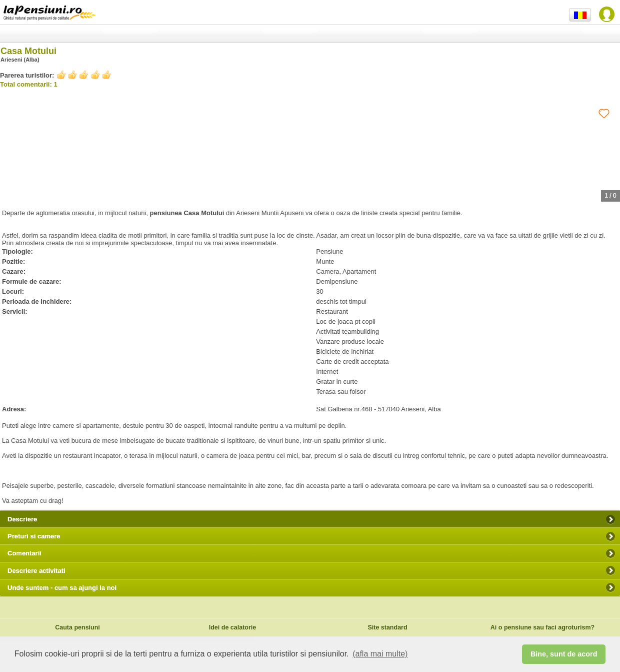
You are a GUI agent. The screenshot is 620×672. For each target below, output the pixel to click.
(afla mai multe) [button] (380, 654)
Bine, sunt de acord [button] (564, 654)
